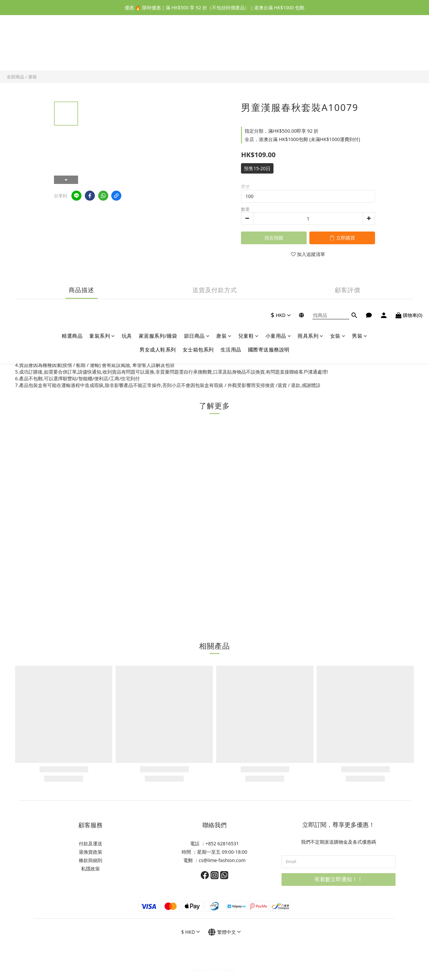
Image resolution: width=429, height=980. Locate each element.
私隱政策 (90, 869)
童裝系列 (102, 43)
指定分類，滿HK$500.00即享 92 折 (282, 131)
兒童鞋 (249, 43)
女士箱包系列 (198, 56)
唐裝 (224, 43)
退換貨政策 (90, 852)
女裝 (338, 43)
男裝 (360, 43)
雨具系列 (311, 43)
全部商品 (15, 77)
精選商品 (72, 43)
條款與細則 (90, 860)
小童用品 (278, 43)
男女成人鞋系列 (158, 56)
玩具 (127, 43)
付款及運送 (90, 843)
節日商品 (197, 43)
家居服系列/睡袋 (158, 43)
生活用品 (231, 56)
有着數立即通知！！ (339, 879)
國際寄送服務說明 (269, 56)
